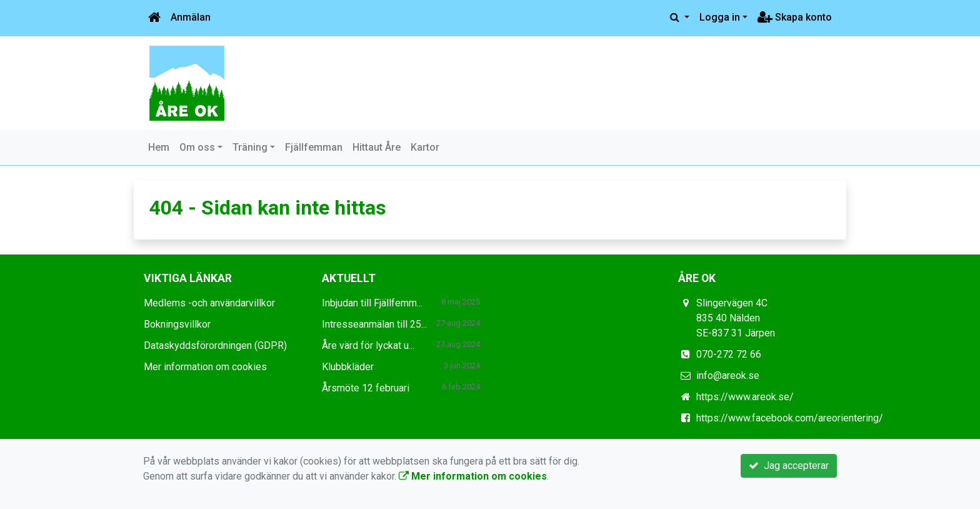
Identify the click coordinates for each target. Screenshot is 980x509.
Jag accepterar (789, 466)
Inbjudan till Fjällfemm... (372, 303)
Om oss (197, 147)
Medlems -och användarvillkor (209, 303)
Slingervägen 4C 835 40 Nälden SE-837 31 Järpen (736, 318)
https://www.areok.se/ (745, 397)
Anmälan (191, 17)
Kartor (425, 147)
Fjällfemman (314, 147)
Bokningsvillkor (177, 324)
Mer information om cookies (205, 367)
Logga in (720, 17)
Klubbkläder (348, 367)
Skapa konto (795, 17)
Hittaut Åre (377, 147)
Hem (159, 147)
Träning (250, 147)
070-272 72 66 (729, 354)
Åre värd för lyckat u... (368, 345)
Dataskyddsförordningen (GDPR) (215, 345)
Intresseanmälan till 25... (374, 324)
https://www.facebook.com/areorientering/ (790, 418)
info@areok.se (728, 375)
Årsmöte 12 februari (366, 388)
